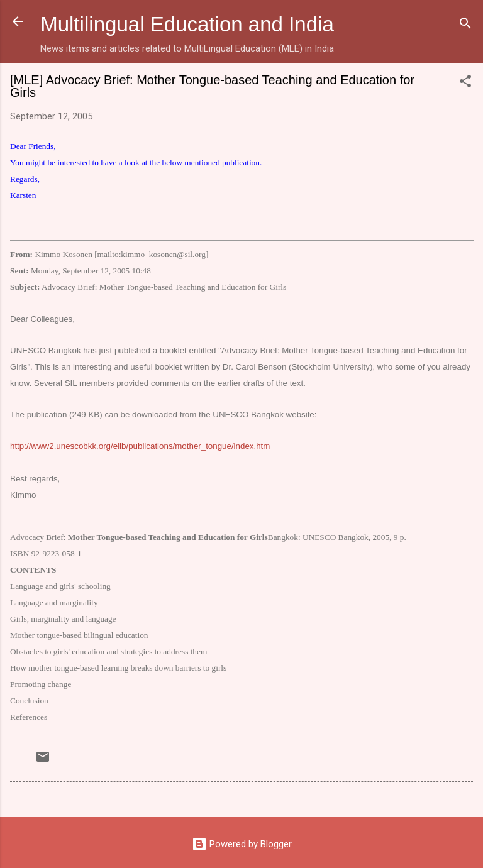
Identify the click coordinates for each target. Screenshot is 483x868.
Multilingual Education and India (187, 24)
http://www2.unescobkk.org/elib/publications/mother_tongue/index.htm (140, 446)
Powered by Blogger (242, 844)
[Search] (465, 25)
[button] (465, 83)
